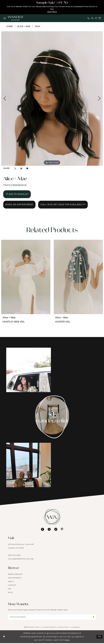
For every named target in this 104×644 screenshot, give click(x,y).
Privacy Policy (63, 628)
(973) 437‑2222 (14, 556)
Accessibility (76, 628)
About (11, 582)
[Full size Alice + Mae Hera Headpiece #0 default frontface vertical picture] (52, 99)
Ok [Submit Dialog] (99, 637)
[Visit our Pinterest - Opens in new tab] (62, 530)
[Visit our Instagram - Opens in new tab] (49, 530)
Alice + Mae (24, 27)
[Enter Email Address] (52, 618)
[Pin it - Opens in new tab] (21, 169)
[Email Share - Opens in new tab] (27, 169)
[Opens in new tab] (29, 371)
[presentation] (26, 278)
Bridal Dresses (15, 575)
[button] (5, 18)
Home (10, 27)
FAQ (10, 590)
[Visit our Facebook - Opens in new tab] (43, 530)
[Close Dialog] (4, 637)
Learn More (52, 12)
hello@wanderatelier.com (21, 560)
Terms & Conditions (49, 628)
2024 (38, 27)
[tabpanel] (52, 99)
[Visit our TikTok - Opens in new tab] (56, 530)
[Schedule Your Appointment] (100, 18)
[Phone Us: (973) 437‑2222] (89, 18)
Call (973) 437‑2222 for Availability (64, 205)
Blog (10, 593)
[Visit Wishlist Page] (96, 18)
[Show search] (92, 18)
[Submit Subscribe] (94, 618)
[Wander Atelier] (15, 18)
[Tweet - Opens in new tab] (15, 169)
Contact (12, 586)
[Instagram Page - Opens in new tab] (52, 418)
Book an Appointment (20, 205)
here (67, 641)
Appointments (15, 579)
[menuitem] (5, 18)
